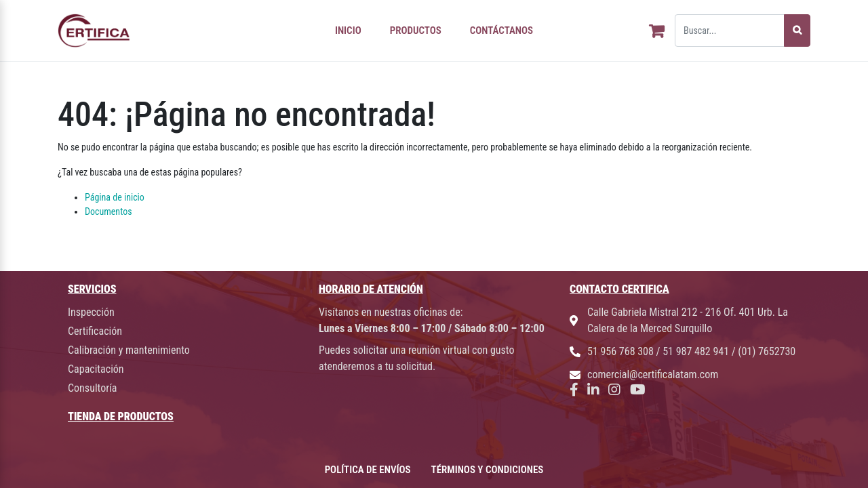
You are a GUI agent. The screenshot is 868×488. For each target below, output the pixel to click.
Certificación (95, 331)
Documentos (108, 211)
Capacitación (96, 369)
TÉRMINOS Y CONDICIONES (488, 470)
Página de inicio (115, 197)
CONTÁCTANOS (501, 30)
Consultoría (92, 388)
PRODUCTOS (416, 30)
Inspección (91, 312)
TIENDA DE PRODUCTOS (121, 416)
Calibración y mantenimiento (129, 350)
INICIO (348, 30)
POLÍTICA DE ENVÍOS (368, 470)
